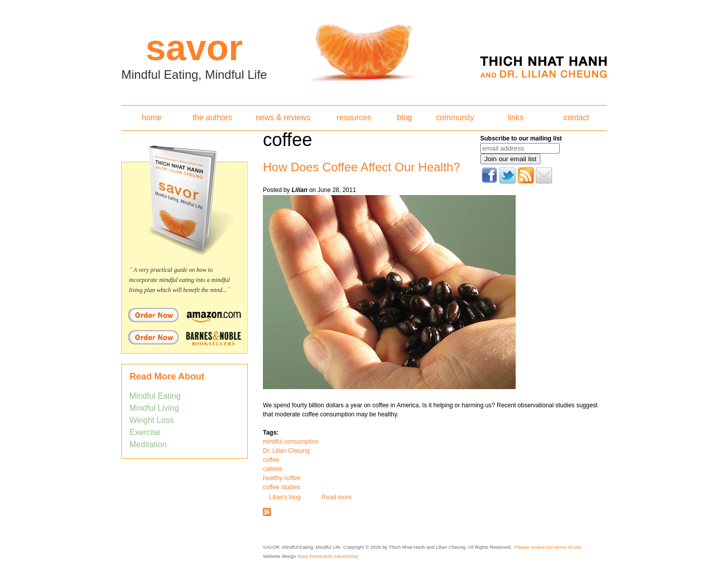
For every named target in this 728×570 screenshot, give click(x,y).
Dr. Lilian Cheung (286, 451)
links (515, 117)
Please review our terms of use (548, 547)
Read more (336, 497)
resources (354, 117)
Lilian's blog (285, 497)
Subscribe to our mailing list (521, 138)
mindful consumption (291, 442)
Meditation (148, 444)
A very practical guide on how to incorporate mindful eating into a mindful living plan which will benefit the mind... (179, 280)
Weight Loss (152, 420)
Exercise (145, 432)
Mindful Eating (155, 396)
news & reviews (283, 117)
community (455, 117)
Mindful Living (154, 408)
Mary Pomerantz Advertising (328, 556)
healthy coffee (282, 478)
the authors (212, 117)
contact (576, 117)
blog (404, 117)
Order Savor (185, 315)
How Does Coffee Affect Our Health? (361, 167)
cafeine (273, 469)
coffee (271, 460)
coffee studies (282, 487)
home (151, 117)
